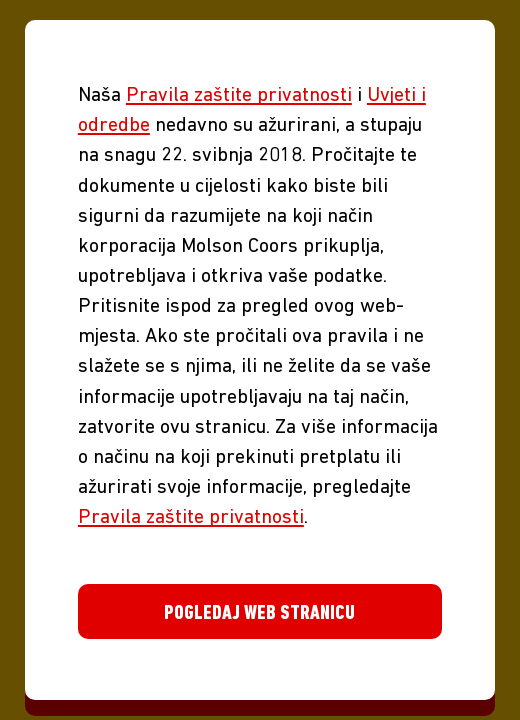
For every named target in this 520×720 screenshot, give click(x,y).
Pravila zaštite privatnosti (239, 96)
